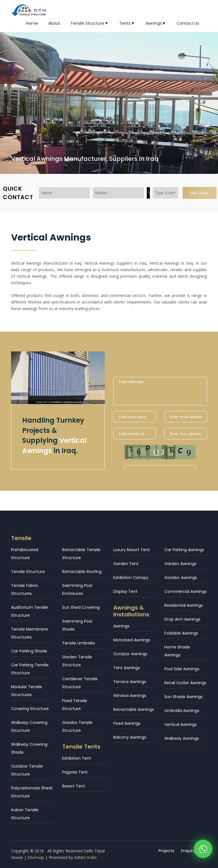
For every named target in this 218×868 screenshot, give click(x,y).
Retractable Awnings (134, 709)
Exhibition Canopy (131, 578)
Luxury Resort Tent (132, 550)
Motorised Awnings (132, 640)
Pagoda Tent (75, 772)
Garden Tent (126, 564)
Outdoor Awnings (130, 654)
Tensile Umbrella (78, 643)
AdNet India (85, 858)
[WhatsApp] (203, 851)
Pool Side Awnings (182, 669)
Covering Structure (30, 709)
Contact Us (188, 23)
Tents (127, 23)
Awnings (156, 23)
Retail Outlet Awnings (185, 683)
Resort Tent (74, 786)
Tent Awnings (127, 668)
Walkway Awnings (182, 738)
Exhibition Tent (77, 758)
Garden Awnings (180, 564)
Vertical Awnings (181, 724)
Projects (166, 851)
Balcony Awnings (130, 737)
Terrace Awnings (130, 682)
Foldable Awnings (181, 633)
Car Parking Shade (29, 651)
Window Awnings (130, 696)
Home (32, 23)
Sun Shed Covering (81, 607)
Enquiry (188, 851)
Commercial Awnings (185, 591)
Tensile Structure (90, 23)
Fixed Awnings (127, 723)
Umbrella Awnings (182, 711)
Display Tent (125, 591)
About (54, 23)
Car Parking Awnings (184, 550)
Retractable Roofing (82, 572)
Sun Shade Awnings (184, 697)
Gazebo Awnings (181, 578)
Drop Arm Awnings (182, 619)
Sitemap (36, 858)
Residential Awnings (184, 605)
